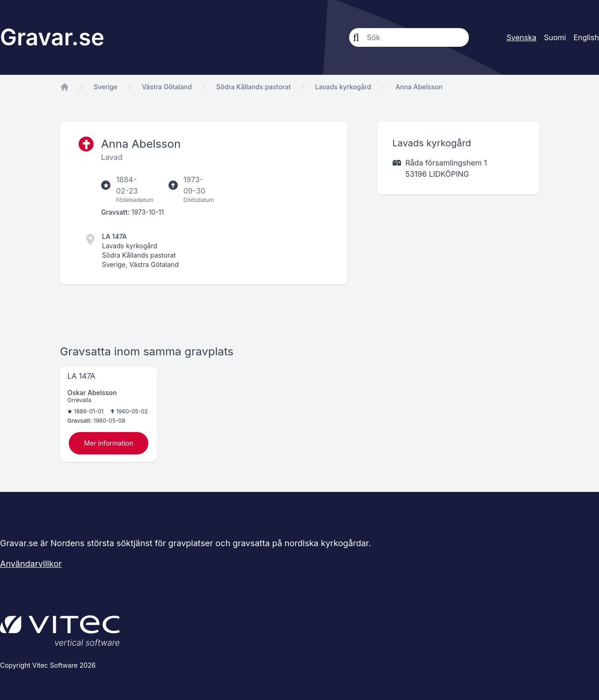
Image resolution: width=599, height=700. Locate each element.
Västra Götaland (167, 87)
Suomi (555, 37)
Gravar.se (52, 37)
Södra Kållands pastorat (254, 87)
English (586, 37)
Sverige (106, 87)
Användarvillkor (31, 564)
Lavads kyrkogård (343, 87)
